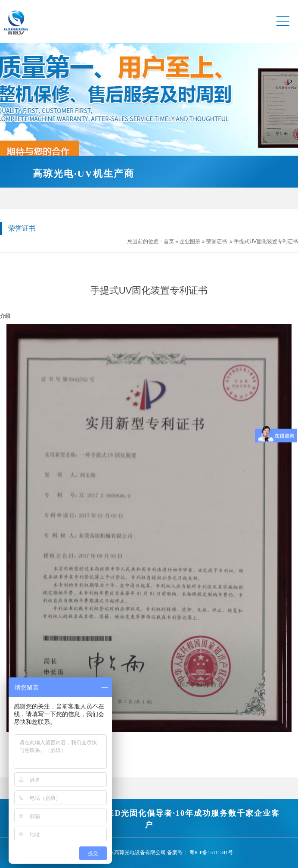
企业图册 (190, 241)
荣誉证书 (217, 241)
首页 (169, 241)
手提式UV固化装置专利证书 (266, 241)
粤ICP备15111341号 (211, 852)
